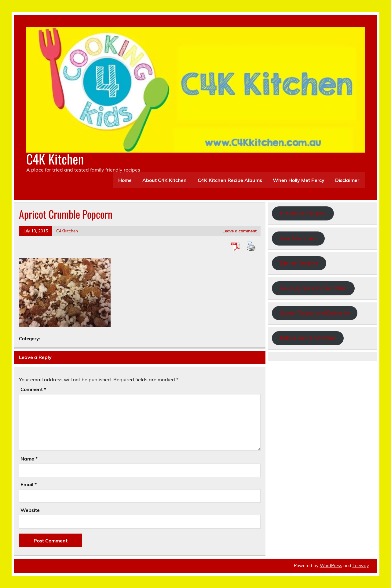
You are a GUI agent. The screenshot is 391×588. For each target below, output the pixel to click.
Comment (33, 389)
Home (125, 180)
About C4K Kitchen (164, 180)
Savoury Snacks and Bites (313, 288)
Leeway (361, 566)
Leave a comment (239, 231)
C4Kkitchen (67, 231)
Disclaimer (347, 180)
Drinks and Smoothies (308, 338)
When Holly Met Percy (299, 180)
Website (30, 510)
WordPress (331, 566)
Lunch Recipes (298, 238)
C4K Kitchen (55, 159)
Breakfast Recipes (303, 213)
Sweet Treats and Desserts (315, 313)
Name (29, 459)
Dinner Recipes (299, 263)
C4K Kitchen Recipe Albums (230, 180)
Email (29, 484)
